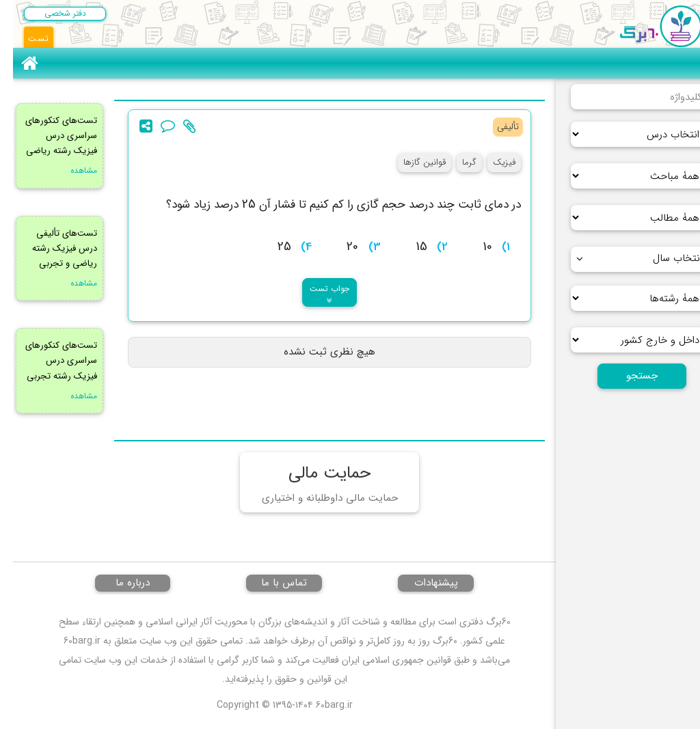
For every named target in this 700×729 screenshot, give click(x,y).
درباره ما (120, 583)
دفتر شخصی (52, 13)
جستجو (629, 376)
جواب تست (317, 293)
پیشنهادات (423, 583)
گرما (456, 162)
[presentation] (236, 204)
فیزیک (491, 162)
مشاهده (71, 170)
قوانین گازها (412, 162)
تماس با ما (271, 583)
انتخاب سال (626, 258)
